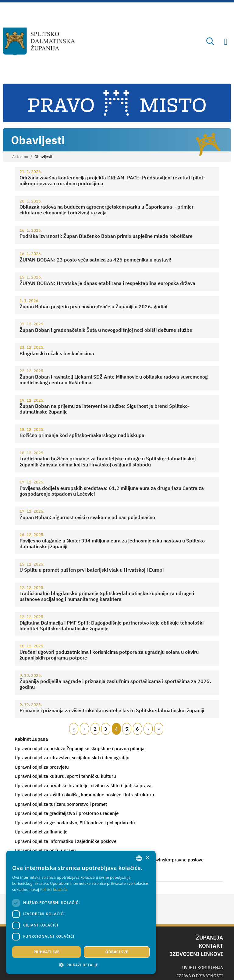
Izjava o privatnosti (200, 976)
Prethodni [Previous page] (84, 729)
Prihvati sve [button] (32, 952)
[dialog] (52, 903)
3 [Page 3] (106, 729)
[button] (52, 965)
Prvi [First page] (74, 729)
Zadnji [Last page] (159, 729)
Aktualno (20, 157)
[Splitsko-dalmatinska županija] (39, 42)
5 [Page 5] (127, 729)
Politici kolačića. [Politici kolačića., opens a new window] (26, 890)
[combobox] (81, 839)
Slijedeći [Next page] (148, 729)
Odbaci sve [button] (73, 952)
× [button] (89, 839)
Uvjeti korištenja (203, 968)
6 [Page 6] (137, 729)
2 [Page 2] (95, 729)
